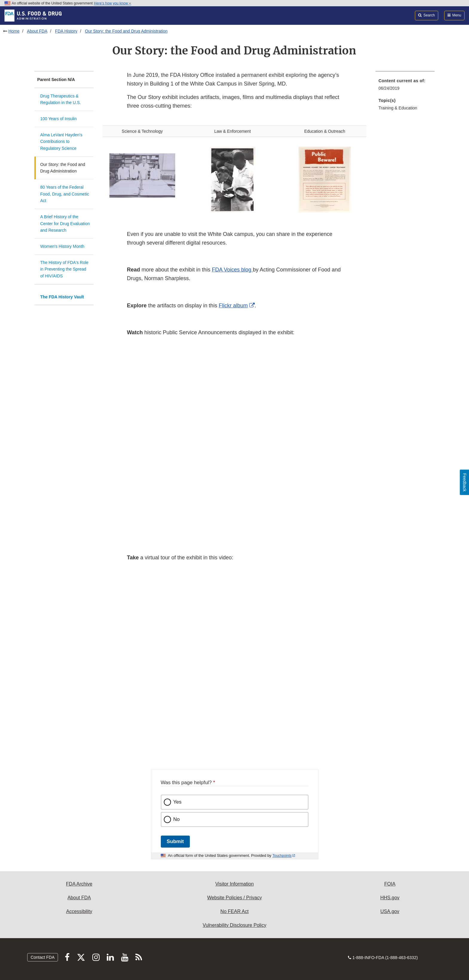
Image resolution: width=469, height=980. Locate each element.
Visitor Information (234, 884)
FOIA (390, 884)
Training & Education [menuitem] (398, 108)
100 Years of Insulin (59, 119)
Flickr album (233, 306)
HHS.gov (390, 898)
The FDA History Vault (62, 297)
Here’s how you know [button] (113, 3)
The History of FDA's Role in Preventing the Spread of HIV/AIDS (64, 269)
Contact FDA (42, 957)
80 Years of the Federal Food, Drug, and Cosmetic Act (65, 194)
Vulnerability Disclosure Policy (234, 925)
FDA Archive (79, 884)
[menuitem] (405, 86)
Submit (175, 841)
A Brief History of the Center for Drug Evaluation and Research (65, 223)
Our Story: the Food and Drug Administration (126, 31)
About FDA (37, 31)
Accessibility (79, 911)
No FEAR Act (234, 911)
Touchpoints (282, 856)
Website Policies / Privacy (234, 898)
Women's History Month (62, 246)
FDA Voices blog (232, 270)
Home (14, 31)
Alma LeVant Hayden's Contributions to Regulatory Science (61, 142)
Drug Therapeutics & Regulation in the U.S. (61, 99)
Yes (178, 802)
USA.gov (390, 911)
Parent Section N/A (56, 80)
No (177, 819)
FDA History (66, 31)
